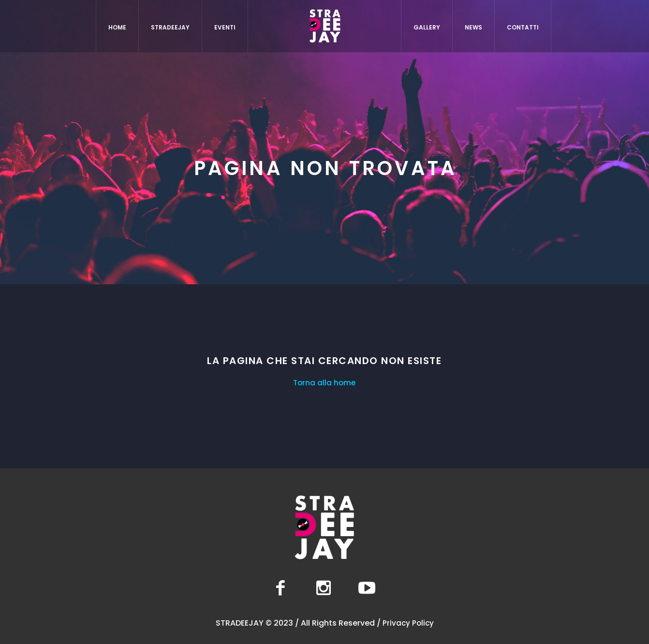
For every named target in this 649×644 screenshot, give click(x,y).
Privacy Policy (408, 623)
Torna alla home (324, 383)
